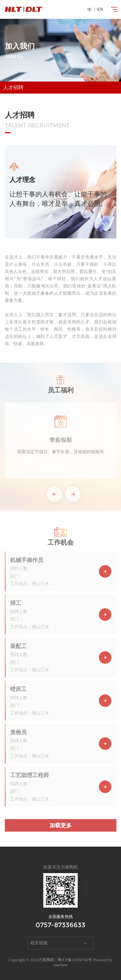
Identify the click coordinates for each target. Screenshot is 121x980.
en (100, 9)
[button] (54, 497)
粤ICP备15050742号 (75, 960)
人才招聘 (13, 87)
